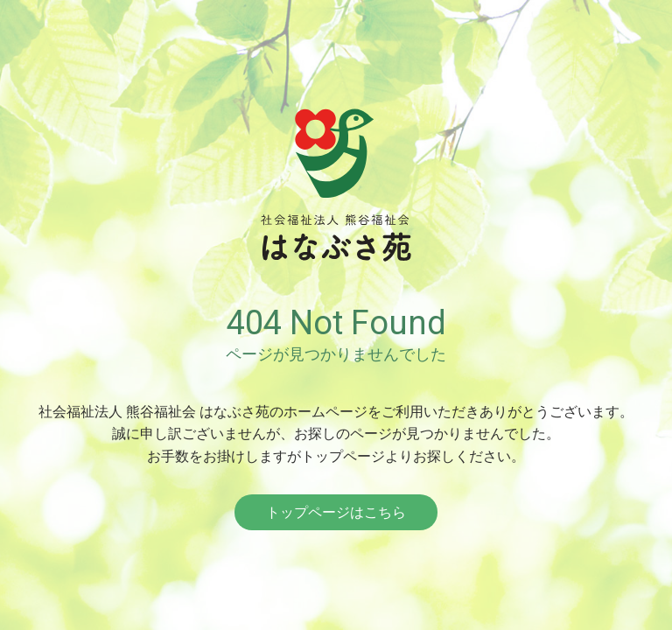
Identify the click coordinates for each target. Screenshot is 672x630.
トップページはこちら (336, 512)
